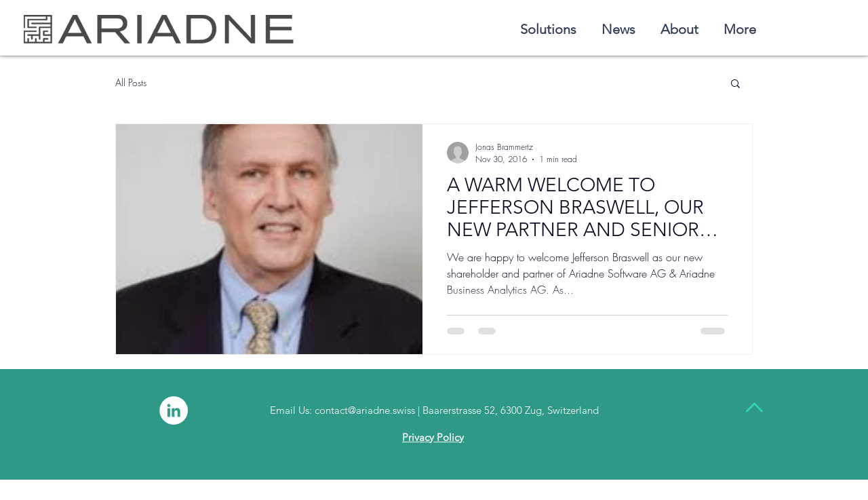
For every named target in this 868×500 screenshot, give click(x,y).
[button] (735, 84)
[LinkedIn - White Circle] (174, 410)
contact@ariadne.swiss (365, 410)
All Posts (131, 82)
